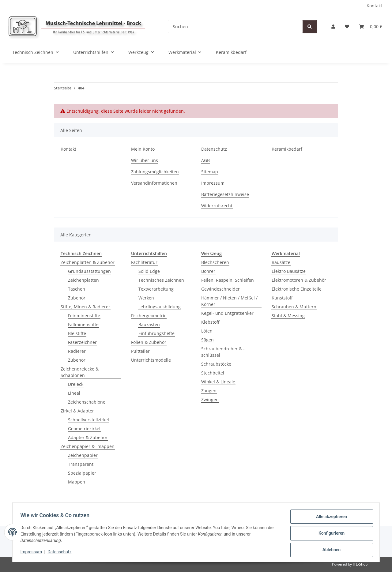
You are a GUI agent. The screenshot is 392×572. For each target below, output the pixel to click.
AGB (205, 160)
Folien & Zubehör (149, 342)
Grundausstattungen (89, 271)
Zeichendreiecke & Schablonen (80, 372)
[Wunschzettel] (347, 26)
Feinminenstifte (84, 316)
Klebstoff (210, 322)
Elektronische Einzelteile (297, 289)
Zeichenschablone (87, 402)
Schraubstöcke (216, 364)
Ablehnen (329, 550)
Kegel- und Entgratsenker (227, 313)
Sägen (207, 340)
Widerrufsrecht (217, 206)
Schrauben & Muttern (294, 307)
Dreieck (76, 384)
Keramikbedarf (231, 52)
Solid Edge (149, 271)
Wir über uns (145, 160)
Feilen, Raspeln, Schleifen (228, 280)
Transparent (81, 464)
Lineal (74, 393)
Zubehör (77, 298)
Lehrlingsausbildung (160, 307)
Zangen (209, 391)
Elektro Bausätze (289, 271)
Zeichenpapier (83, 455)
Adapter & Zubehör (88, 437)
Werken (146, 298)
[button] (333, 26)
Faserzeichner (82, 342)
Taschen (77, 289)
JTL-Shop (360, 564)
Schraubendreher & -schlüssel (223, 352)
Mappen (77, 482)
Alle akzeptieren (329, 518)
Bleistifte (77, 333)
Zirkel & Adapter (77, 411)
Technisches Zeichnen (161, 280)
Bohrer (208, 271)
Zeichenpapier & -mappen (88, 446)
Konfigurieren (329, 534)
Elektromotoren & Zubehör (299, 280)
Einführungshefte (156, 333)
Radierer (77, 351)
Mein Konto (143, 149)
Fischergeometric (149, 316)
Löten (207, 331)
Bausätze (281, 262)
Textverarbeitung (156, 289)
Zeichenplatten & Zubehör (88, 262)
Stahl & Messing (288, 316)
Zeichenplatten (83, 280)
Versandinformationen (154, 183)
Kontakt (374, 6)
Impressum (33, 553)
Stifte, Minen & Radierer (85, 307)
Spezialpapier (82, 473)
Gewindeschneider (221, 289)
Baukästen (149, 324)
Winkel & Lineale (218, 382)
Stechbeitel (213, 373)
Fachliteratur (144, 262)
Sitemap (210, 172)
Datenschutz (62, 553)
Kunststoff (282, 298)
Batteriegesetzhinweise (225, 194)
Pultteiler (140, 351)
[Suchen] (235, 26)
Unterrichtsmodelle (151, 360)
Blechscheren (215, 262)
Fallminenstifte (83, 324)
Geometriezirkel (84, 429)
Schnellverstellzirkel (89, 420)
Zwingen (210, 399)
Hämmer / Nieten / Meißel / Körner (229, 301)
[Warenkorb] (371, 26)
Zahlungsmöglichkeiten (155, 172)
